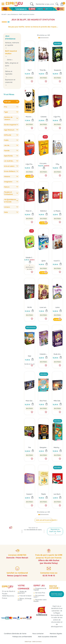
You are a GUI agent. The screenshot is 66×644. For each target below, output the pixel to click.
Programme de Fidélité (40, 589)
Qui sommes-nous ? (39, 596)
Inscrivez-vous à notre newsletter (57, 594)
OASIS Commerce (37, 642)
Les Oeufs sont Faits (57, 494)
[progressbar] (43, 38)
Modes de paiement (22, 592)
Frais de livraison (25, 596)
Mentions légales (56, 634)
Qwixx (44, 261)
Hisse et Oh (30, 211)
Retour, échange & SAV (25, 599)
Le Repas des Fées (57, 211)
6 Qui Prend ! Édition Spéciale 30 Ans (57, 117)
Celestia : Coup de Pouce (44, 354)
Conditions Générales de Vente (15, 634)
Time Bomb (44, 70)
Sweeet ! (30, 494)
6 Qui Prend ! (30, 164)
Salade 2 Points (30, 257)
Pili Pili (29, 307)
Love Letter (44, 307)
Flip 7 (29, 70)
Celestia (44, 117)
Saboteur (43, 211)
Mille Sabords (57, 401)
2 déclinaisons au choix (30, 267)
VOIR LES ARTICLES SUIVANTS (44, 520)
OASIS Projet (28, 642)
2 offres (29, 176)
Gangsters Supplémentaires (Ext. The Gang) (44, 447)
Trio (29, 447)
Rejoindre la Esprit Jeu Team (55, 530)
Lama (57, 307)
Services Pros (40, 593)
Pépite (44, 494)
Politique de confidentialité (22, 637)
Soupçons (57, 70)
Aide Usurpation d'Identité (47, 637)
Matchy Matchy (57, 447)
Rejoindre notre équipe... (40, 600)
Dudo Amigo (57, 354)
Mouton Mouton (30, 117)
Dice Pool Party (44, 401)
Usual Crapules (57, 261)
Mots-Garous (30, 401)
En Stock (29, 78)
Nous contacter (38, 634)
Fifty (57, 164)
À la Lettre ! (44, 163)
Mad (29, 356)
